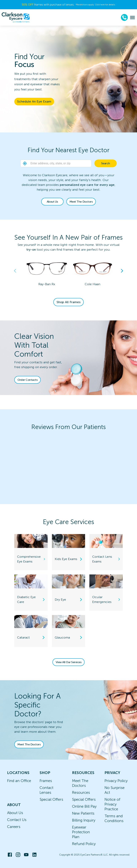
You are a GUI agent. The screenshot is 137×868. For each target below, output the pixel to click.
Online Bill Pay (84, 806)
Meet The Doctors (81, 202)
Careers (14, 827)
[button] (25, 163)
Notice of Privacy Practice (112, 804)
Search (106, 163)
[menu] (132, 18)
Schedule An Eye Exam (34, 101)
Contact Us (17, 820)
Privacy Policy (116, 781)
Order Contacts (27, 380)
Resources (81, 792)
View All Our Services (69, 662)
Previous (15, 271)
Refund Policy (84, 844)
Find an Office (19, 781)
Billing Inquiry (84, 820)
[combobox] (68, 163)
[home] (16, 17)
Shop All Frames (68, 302)
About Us (52, 202)
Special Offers (51, 799)
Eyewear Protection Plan (81, 832)
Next (122, 271)
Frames (46, 781)
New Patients (83, 813)
